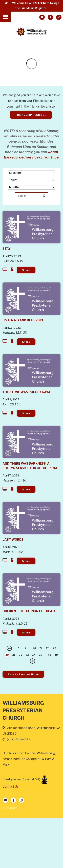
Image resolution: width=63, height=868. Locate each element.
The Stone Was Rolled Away (27, 392)
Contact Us (10, 786)
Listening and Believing (23, 320)
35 (41, 655)
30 (7, 655)
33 (27, 655)
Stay (7, 249)
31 (14, 655)
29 (54, 648)
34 (34, 655)
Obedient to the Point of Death (29, 611)
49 (56, 655)
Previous (9, 648)
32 (20, 655)
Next (33, 661)
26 (34, 648)
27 (41, 648)
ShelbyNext (10, 808)
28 (48, 648)
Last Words (13, 540)
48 (49, 655)
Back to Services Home (23, 674)
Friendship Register (31, 115)
